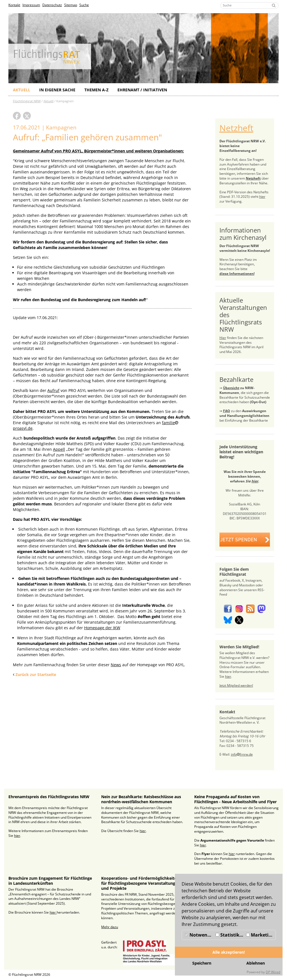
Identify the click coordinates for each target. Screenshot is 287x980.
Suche (84, 5)
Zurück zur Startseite (36, 674)
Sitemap (71, 5)
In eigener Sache (57, 90)
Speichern (202, 963)
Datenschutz (52, 5)
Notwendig (199, 935)
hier (262, 197)
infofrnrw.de (242, 754)
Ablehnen (256, 963)
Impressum (31, 5)
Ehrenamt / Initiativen (142, 90)
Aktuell (22, 90)
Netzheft (236, 128)
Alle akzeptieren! (229, 952)
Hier (223, 338)
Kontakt (14, 5)
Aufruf (53, 390)
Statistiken (230, 935)
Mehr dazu (110, 927)
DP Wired (273, 972)
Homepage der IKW (102, 628)
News (116, 665)
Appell (59, 449)
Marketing (260, 935)
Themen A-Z (96, 90)
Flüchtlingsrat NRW (27, 101)
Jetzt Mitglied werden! (236, 685)
